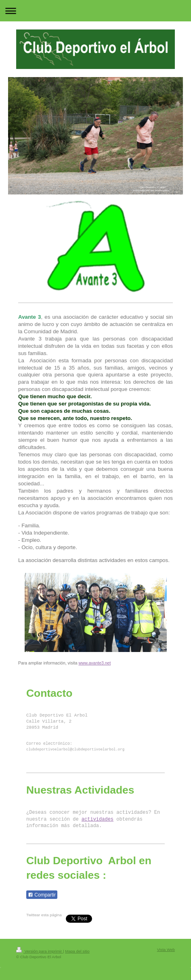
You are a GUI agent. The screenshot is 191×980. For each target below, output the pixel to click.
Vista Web (166, 950)
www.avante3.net (94, 663)
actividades (98, 819)
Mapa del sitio (77, 951)
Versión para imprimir (40, 951)
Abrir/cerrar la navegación (95, 11)
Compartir (42, 895)
